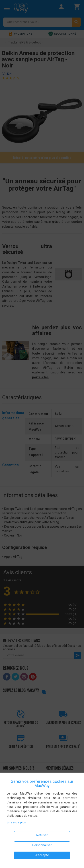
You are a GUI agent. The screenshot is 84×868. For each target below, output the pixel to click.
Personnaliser (42, 845)
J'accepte (42, 855)
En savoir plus (16, 822)
